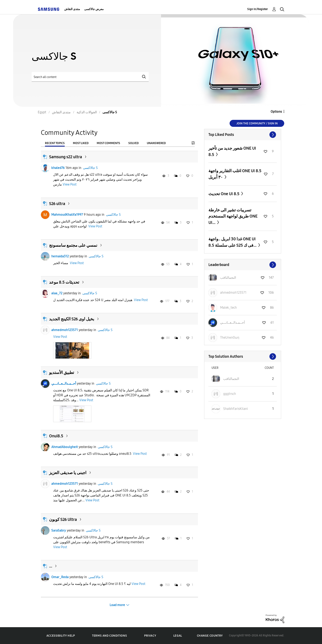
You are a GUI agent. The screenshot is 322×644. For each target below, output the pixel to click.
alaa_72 (57, 293)
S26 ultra (57, 204)
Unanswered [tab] (156, 143)
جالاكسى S (90, 168)
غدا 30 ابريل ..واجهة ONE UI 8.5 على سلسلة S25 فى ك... (233, 242)
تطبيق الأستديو (62, 372)
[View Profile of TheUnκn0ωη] (230, 337)
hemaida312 (60, 256)
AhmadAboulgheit (65, 447)
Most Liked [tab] (81, 143)
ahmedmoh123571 (65, 330)
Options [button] (276, 112)
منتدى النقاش (72, 9)
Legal (178, 636)
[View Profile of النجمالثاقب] (228, 278)
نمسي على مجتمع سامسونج (73, 245)
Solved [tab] (133, 143)
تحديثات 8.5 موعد (64, 282)
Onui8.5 (56, 436)
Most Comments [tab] (108, 143)
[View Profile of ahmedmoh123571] (233, 293)
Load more (117, 605)
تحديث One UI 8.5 (224, 194)
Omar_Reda (60, 577)
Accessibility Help (61, 636)
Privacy (150, 636)
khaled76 (58, 168)
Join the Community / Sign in (257, 123)
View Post (70, 184)
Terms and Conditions (109, 636)
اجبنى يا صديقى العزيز (68, 473)
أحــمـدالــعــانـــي (64, 383)
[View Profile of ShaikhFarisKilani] (236, 409)
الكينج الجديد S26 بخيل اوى (72, 319)
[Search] (90, 77)
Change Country (210, 636)
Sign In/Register (258, 9)
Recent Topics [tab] (55, 143)
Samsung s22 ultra (66, 157)
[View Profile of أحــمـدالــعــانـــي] (232, 323)
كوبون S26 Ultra (63, 519)
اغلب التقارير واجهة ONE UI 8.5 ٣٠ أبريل (235, 174)
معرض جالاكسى (94, 9)
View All (243, 135)
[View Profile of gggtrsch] (230, 394)
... (51, 566)
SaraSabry (59, 530)
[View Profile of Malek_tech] (228, 308)
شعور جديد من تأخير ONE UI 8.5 (232, 151)
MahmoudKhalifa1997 (67, 215)
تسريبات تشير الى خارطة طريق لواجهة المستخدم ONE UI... (233, 216)
